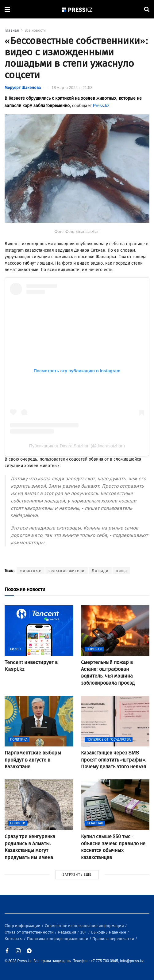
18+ (84, 932)
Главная (12, 30)
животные (31, 571)
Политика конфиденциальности (58, 939)
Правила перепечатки (114, 939)
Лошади (100, 571)
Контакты (14, 939)
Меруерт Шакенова (23, 88)
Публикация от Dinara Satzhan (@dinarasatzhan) (77, 446)
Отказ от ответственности (30, 932)
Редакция (67, 932)
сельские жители (67, 571)
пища (121, 571)
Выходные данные (109, 932)
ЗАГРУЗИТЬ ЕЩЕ (77, 875)
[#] (77, 9)
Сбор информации (23, 926)
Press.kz (101, 106)
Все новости (35, 30)
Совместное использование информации (85, 926)
